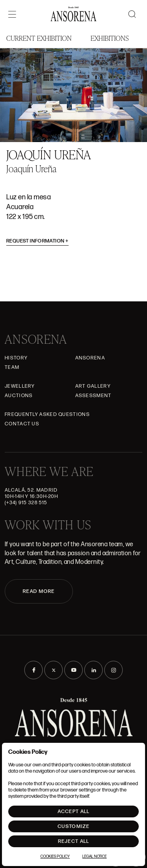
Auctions (19, 396)
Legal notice (94, 857)
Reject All (74, 841)
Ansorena (90, 358)
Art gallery (93, 386)
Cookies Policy (55, 857)
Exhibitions (110, 38)
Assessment (93, 396)
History (16, 358)
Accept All (74, 811)
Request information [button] (37, 241)
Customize (73, 826)
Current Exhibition (39, 38)
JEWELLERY (20, 386)
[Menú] (12, 14)
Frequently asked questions (47, 414)
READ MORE (39, 591)
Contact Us (22, 424)
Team (12, 367)
